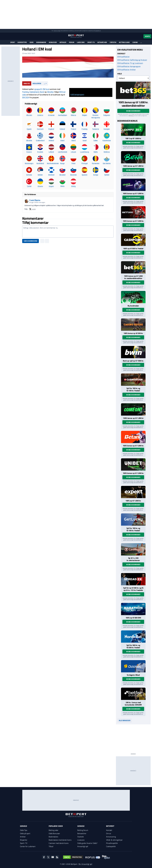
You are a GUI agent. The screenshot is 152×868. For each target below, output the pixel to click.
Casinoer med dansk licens (59, 843)
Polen (74, 163)
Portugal (84, 163)
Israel (84, 140)
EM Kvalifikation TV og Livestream (130, 63)
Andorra (40, 115)
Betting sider (54, 830)
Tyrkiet (29, 186)
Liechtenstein (63, 152)
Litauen (73, 152)
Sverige (96, 175)
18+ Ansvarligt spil (85, 864)
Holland (51, 140)
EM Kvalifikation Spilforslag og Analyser (132, 60)
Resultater (37, 83)
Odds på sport (25, 833)
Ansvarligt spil (83, 846)
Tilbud (51, 846)
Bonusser (53, 42)
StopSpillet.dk (97, 31)
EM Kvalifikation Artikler (127, 70)
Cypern (29, 129)
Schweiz (29, 175)
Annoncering (111, 837)
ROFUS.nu (72, 31)
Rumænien (96, 163)
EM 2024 (26, 98)
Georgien (107, 129)
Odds (32, 42)
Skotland (51, 175)
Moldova (107, 152)
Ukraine (40, 186)
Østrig (73, 186)
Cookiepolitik (111, 846)
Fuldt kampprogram (77, 94)
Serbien (40, 175)
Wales (62, 186)
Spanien (84, 175)
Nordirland (40, 163)
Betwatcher (102, 42)
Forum (72, 42)
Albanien (29, 115)
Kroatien (40, 152)
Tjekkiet (107, 175)
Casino (135, 42)
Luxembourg (84, 152)
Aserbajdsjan (63, 115)
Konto (147, 36)
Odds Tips (24, 830)
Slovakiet (62, 175)
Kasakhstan (107, 140)
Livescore (81, 42)
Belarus (73, 115)
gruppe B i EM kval (42, 89)
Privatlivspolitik (112, 843)
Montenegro (29, 163)
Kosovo (29, 152)
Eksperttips (22, 42)
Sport (13, 42)
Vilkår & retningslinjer (114, 840)
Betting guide (124, 42)
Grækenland (34, 92)
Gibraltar (50, 92)
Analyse (27, 83)
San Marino (107, 163)
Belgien (85, 115)
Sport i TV (91, 42)
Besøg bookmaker (133, 111)
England (51, 129)
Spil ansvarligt (57, 31)
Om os (108, 833)
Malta (96, 152)
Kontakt (109, 830)
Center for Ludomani (28, 846)
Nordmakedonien (53, 163)
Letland (51, 152)
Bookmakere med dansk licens (60, 840)
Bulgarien (107, 115)
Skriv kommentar (31, 241)
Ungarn (51, 186)
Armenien (51, 115)
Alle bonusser (125, 720)
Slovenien (73, 175)
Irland (42, 92)
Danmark (40, 129)
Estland (62, 129)
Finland (73, 129)
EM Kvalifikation (123, 57)
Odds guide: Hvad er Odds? (87, 843)
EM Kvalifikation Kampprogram (129, 66)
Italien (96, 140)
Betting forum (83, 830)
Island (73, 140)
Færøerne (96, 129)
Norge (62, 163)
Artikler (63, 42)
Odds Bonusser (54, 833)
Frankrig (25, 92)
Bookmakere (41, 42)
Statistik (113, 42)
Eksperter (24, 840)
